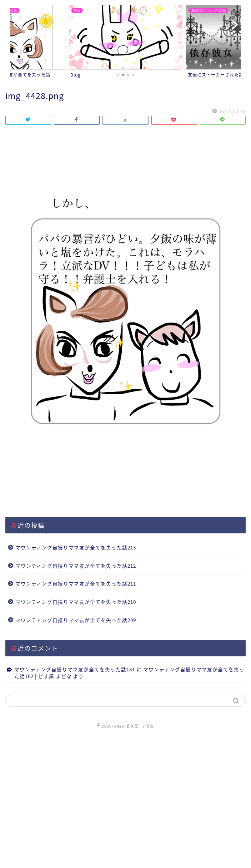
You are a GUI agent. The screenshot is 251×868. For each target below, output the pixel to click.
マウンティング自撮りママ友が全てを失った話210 (76, 602)
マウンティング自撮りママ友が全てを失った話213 (76, 547)
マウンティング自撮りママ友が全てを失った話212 (76, 566)
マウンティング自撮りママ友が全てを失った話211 (76, 583)
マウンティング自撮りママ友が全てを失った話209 (76, 620)
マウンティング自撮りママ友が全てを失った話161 (75, 669)
